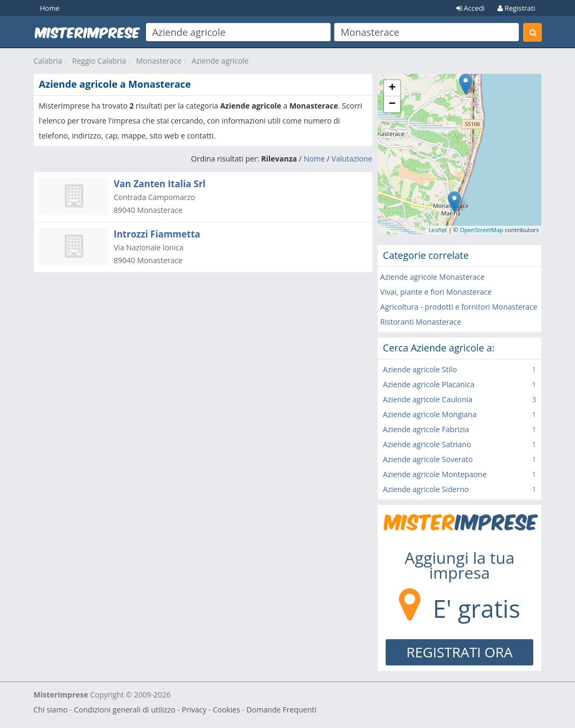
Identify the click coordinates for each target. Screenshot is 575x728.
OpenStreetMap (481, 230)
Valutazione (352, 159)
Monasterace (159, 61)
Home (50, 8)
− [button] (392, 104)
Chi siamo (51, 710)
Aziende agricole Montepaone (435, 474)
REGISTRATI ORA (460, 652)
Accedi (471, 8)
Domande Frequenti (282, 710)
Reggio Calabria (99, 61)
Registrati (516, 8)
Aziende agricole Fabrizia (426, 429)
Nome (315, 159)
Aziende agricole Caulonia (428, 399)
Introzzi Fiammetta (157, 234)
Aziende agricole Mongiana (430, 414)
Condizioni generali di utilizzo (125, 710)
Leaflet (438, 230)
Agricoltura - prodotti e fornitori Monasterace (459, 307)
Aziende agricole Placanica (429, 384)
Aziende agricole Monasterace (432, 277)
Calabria (48, 61)
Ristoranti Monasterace (421, 322)
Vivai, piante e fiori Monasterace (436, 292)
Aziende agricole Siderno (426, 489)
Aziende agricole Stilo (420, 369)
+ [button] (392, 88)
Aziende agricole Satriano (427, 444)
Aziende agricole (220, 61)
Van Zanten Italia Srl (160, 184)
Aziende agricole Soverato (428, 459)
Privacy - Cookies (211, 710)
